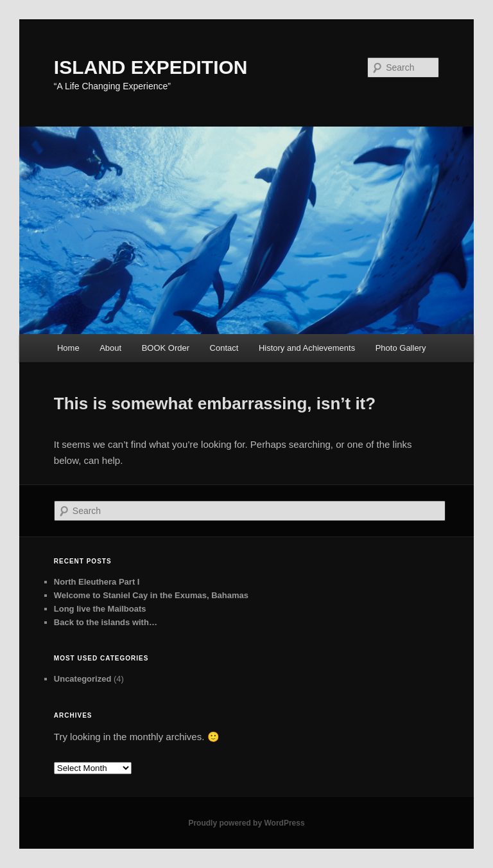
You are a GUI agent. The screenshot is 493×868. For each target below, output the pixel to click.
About (110, 348)
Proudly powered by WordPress (246, 823)
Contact (224, 348)
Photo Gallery (401, 348)
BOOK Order (166, 348)
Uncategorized (83, 679)
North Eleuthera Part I (97, 582)
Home (68, 348)
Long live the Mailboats (100, 609)
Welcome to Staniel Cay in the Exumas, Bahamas (151, 595)
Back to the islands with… (106, 622)
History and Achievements (307, 348)
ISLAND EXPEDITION (151, 67)
